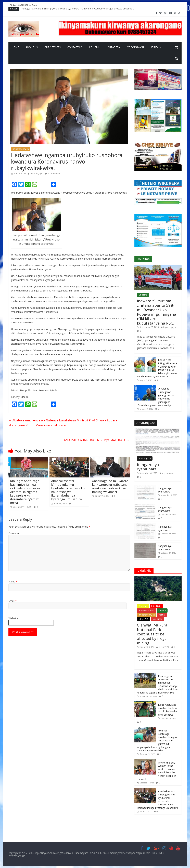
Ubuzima (143, 295)
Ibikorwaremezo (147, 611)
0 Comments (53, 174)
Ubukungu (157, 619)
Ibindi (155, 47)
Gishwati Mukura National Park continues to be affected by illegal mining (152, 634)
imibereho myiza (21, 149)
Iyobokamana (135, 47)
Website (13, 618)
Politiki (94, 47)
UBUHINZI (144, 619)
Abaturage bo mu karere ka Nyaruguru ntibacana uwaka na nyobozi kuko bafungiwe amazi (110, 486)
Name (13, 581)
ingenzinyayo (36, 174)
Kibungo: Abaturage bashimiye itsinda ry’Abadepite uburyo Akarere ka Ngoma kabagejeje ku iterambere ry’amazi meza (25, 492)
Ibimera (162, 611)
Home (15, 47)
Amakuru (143, 606)
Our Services (53, 47)
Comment (14, 533)
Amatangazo (145, 458)
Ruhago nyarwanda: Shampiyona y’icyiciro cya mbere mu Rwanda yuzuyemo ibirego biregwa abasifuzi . (78, 9)
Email (12, 601)
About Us (32, 47)
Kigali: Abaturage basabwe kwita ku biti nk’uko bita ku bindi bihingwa (168, 710)
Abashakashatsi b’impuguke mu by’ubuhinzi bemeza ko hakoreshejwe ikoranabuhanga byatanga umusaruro (68, 490)
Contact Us (75, 47)
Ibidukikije (156, 606)
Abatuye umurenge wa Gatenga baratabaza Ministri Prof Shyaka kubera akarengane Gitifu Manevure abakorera (63, 423)
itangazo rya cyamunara (148, 467)
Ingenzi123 (164, 647)
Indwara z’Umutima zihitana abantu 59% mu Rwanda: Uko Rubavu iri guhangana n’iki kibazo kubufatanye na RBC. (157, 312)
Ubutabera (113, 47)
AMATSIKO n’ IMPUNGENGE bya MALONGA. (97, 440)
